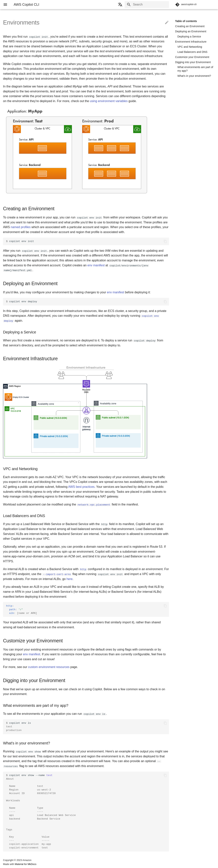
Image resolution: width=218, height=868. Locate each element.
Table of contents (186, 21)
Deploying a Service (189, 36)
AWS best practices (81, 487)
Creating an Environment (190, 26)
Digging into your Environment (193, 62)
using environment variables (109, 101)
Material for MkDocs (26, 864)
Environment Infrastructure (191, 42)
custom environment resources (49, 667)
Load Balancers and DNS (192, 52)
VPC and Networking (190, 47)
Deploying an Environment (191, 31)
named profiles (21, 227)
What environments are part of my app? (195, 69)
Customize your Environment (192, 57)
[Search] (147, 5)
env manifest (96, 265)
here (69, 579)
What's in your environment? (194, 76)
